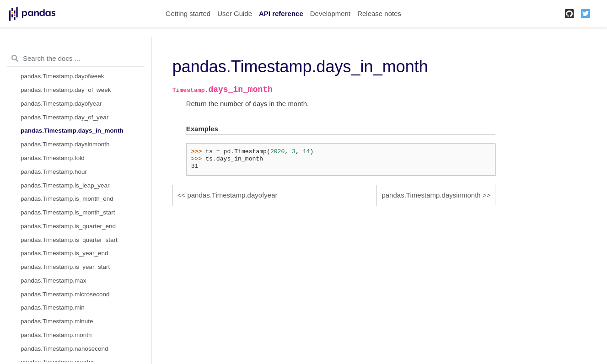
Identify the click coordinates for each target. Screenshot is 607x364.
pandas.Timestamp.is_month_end (67, 199)
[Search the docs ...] (76, 59)
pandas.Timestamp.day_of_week (66, 90)
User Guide (235, 13)
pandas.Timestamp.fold (53, 158)
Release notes (379, 13)
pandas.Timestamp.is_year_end (64, 253)
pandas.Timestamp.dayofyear (61, 104)
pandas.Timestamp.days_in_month (72, 131)
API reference (281, 13)
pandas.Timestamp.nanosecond (64, 349)
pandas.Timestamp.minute (57, 321)
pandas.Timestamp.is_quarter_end (68, 226)
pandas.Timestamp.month (56, 335)
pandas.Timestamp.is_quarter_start (69, 240)
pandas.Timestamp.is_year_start (65, 267)
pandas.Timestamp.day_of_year (64, 117)
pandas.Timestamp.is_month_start (68, 212)
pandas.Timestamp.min (53, 308)
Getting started (188, 13)
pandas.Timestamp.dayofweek (62, 76)
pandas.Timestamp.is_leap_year (65, 185)
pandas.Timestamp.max (54, 281)
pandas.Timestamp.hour (54, 172)
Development (330, 13)
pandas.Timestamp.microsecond (65, 294)
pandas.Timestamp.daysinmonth (65, 144)
